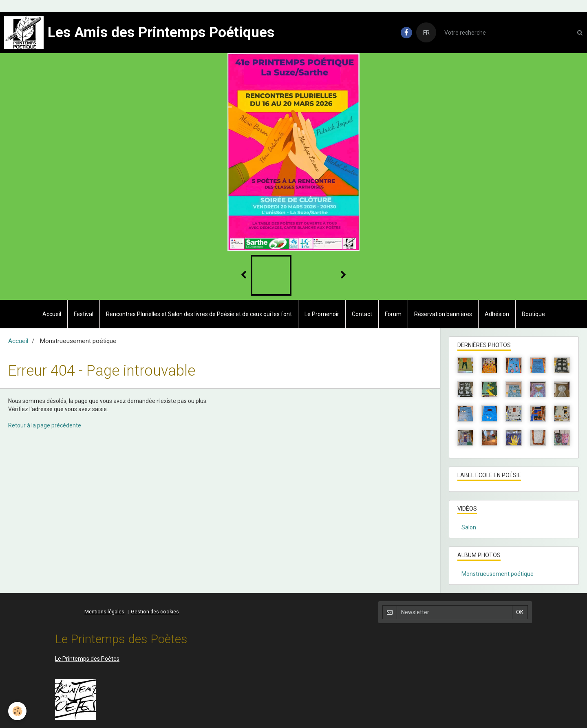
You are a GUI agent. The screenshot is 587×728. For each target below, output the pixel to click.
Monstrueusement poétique (498, 574)
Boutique (533, 314)
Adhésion (497, 314)
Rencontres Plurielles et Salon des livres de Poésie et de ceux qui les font (199, 314)
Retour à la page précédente (45, 425)
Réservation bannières (443, 314)
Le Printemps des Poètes (87, 659)
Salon (469, 527)
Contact (362, 314)
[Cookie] (17, 711)
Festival (84, 314)
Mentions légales (104, 612)
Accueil (52, 314)
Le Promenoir (322, 314)
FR (426, 33)
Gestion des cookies (155, 612)
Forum (393, 314)
